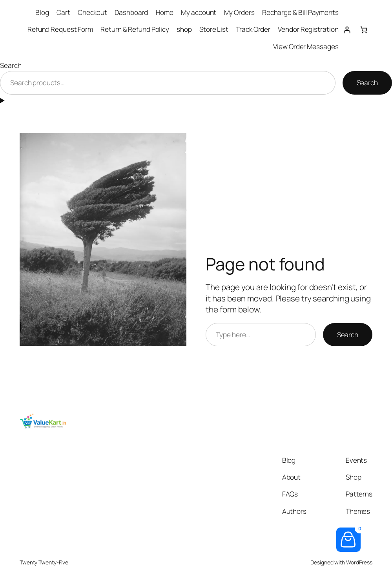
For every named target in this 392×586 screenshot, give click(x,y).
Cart (63, 12)
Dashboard (131, 12)
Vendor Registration (308, 29)
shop (184, 29)
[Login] (347, 30)
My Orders (239, 12)
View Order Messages (306, 47)
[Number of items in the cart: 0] (364, 30)
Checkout (92, 12)
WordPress (359, 562)
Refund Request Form (60, 29)
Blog (42, 12)
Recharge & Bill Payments (300, 12)
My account (199, 12)
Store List (214, 29)
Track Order (253, 29)
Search (11, 65)
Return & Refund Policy (135, 29)
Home (165, 12)
